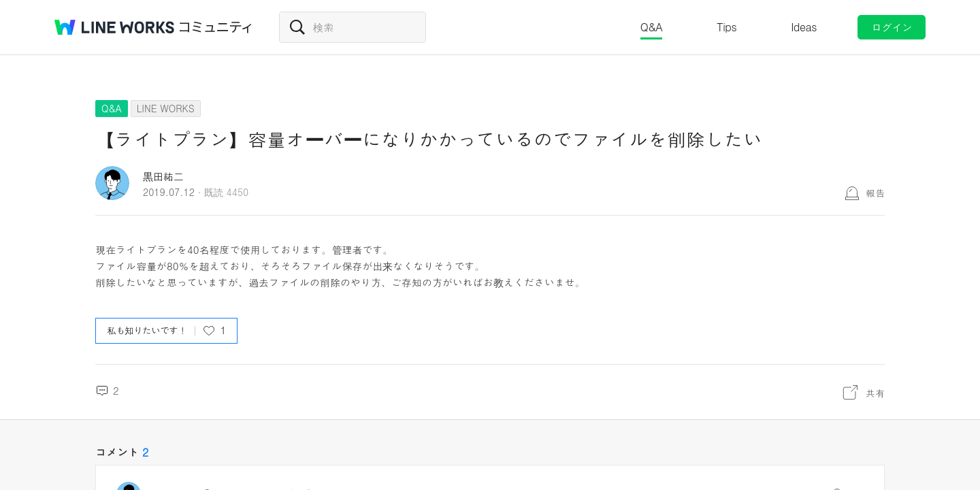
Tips (726, 27)
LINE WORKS (166, 108)
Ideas (804, 27)
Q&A (652, 27)
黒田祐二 (163, 176)
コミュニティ (216, 27)
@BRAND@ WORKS (114, 27)
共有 (875, 393)
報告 (875, 193)
